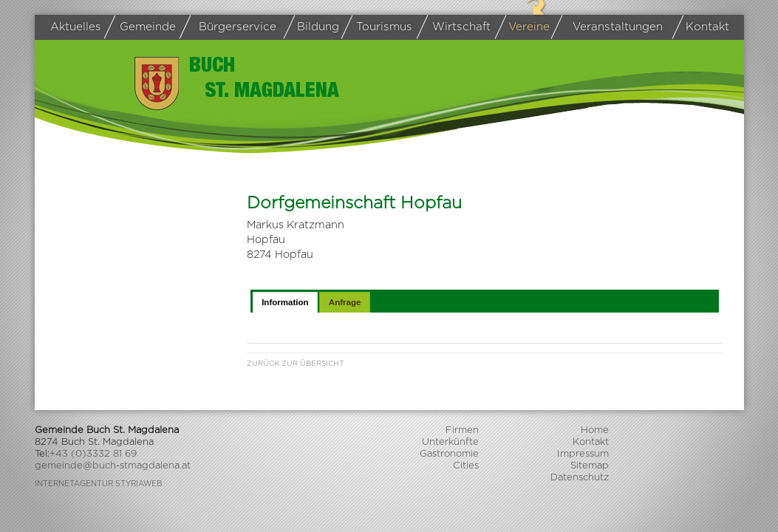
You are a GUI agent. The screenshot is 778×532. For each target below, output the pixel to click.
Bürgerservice (231, 27)
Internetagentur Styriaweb (98, 484)
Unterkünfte (450, 442)
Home (595, 430)
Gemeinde (143, 27)
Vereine (525, 27)
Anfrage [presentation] (345, 302)
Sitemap (590, 466)
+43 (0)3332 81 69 (93, 454)
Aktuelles (76, 27)
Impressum (583, 454)
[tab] (285, 302)
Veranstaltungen (609, 27)
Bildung (314, 27)
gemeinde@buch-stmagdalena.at (113, 466)
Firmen (462, 430)
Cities (466, 466)
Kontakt (703, 27)
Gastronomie (449, 454)
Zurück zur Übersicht (296, 364)
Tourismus (380, 27)
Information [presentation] (285, 302)
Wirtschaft (456, 28)
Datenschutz (580, 478)
